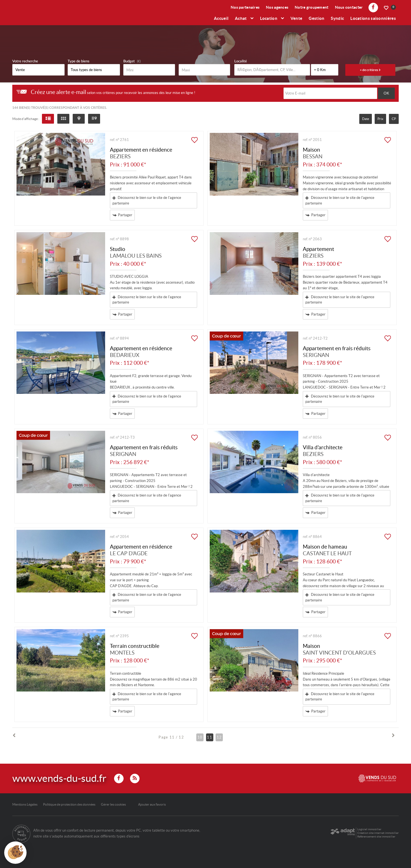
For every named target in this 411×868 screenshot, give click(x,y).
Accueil (221, 18)
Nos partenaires (245, 7)
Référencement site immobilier (376, 837)
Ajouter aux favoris (152, 804)
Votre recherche (25, 61)
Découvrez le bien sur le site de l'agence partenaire (147, 200)
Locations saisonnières (373, 18)
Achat (244, 18)
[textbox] (272, 70)
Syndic (337, 18)
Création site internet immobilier (378, 833)
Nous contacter (349, 7)
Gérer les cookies (113, 804)
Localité (241, 61)
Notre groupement (311, 7)
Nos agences (277, 7)
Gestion (316, 18)
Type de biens (79, 61)
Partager (122, 215)
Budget (129, 61)
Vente (297, 18)
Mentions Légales (25, 804)
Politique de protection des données (69, 804)
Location (272, 18)
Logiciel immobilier (369, 829)
